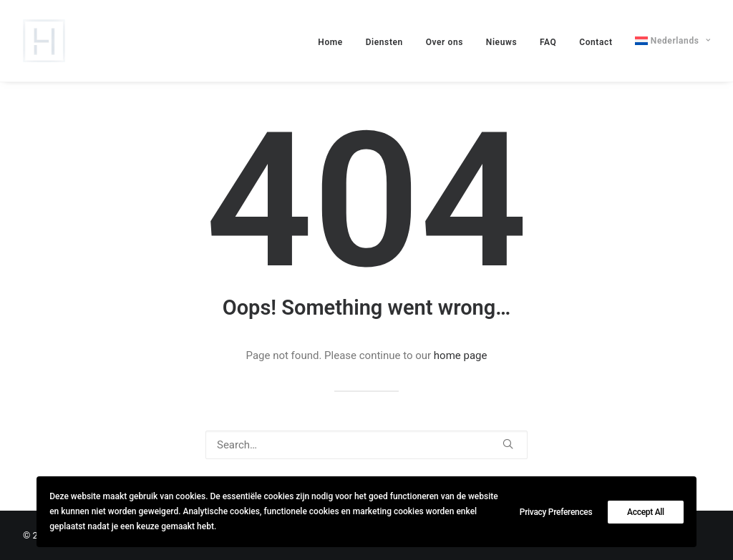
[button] (508, 444)
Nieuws (501, 42)
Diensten (384, 42)
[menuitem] (335, 42)
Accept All (646, 512)
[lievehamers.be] (44, 41)
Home (330, 42)
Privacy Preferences (556, 512)
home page (461, 355)
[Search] (366, 445)
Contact (596, 42)
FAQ (548, 42)
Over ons (445, 42)
